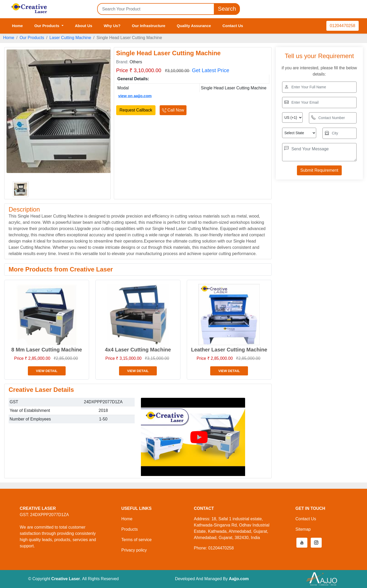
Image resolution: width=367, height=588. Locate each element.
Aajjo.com (239, 579)
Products (130, 529)
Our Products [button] (47, 26)
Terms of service (136, 540)
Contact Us (233, 26)
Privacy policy (134, 550)
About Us (84, 26)
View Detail (47, 371)
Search (227, 9)
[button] (302, 543)
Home (17, 26)
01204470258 (343, 26)
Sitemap (303, 529)
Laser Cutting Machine (70, 38)
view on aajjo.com (135, 96)
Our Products (32, 38)
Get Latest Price (211, 70)
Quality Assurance (194, 26)
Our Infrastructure (148, 26)
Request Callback (136, 110)
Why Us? (112, 26)
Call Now (173, 110)
